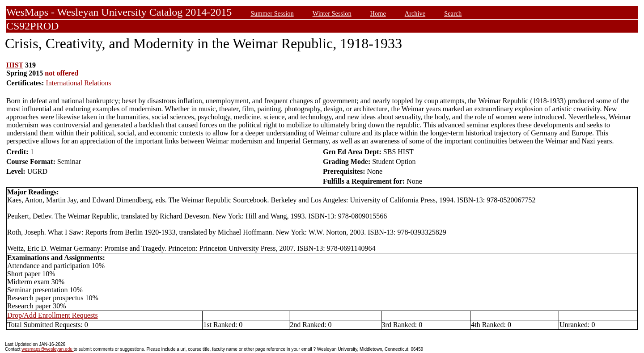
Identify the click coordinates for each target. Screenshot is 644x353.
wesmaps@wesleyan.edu (47, 349)
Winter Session (332, 13)
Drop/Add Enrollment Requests (53, 315)
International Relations (78, 83)
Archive (415, 13)
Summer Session (272, 13)
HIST (15, 65)
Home (378, 13)
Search (453, 13)
